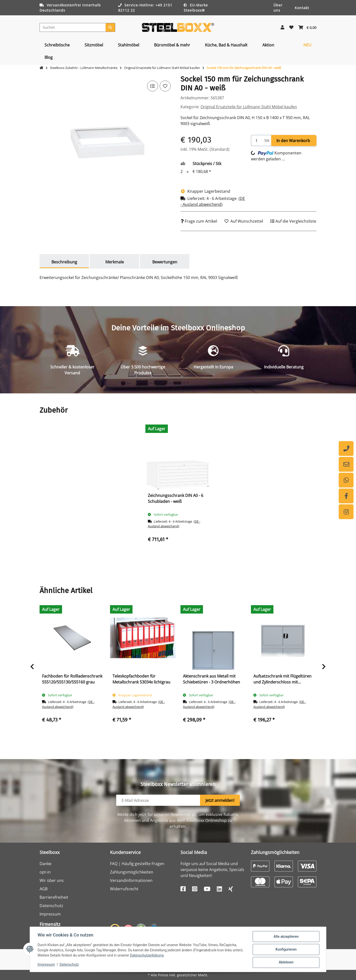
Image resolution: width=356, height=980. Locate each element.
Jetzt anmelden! (220, 800)
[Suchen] (73, 27)
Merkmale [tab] (115, 262)
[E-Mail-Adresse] (158, 800)
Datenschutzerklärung (159, 956)
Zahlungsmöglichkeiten (132, 872)
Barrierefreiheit (54, 897)
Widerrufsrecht (124, 889)
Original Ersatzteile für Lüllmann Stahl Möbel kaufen (249, 107)
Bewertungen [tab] (165, 262)
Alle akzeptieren (286, 937)
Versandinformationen (131, 880)
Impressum (50, 914)
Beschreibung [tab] (64, 262)
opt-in (45, 872)
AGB (44, 889)
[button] (282, 27)
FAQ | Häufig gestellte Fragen (137, 864)
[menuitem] (57, 45)
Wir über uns (52, 880)
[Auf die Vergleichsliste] (152, 86)
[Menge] (257, 140)
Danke (45, 864)
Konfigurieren (286, 950)
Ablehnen (286, 962)
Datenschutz (51, 906)
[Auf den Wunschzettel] (165, 86)
